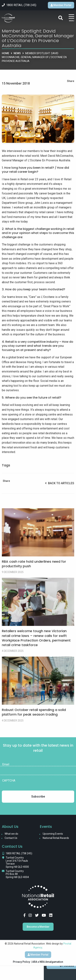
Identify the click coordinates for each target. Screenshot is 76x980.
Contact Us (11, 838)
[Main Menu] (71, 18)
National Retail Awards (56, 838)
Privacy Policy (21, 962)
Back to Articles (60, 483)
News (17, 53)
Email (6, 764)
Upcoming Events (53, 834)
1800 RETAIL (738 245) (19, 853)
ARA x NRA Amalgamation (48, 962)
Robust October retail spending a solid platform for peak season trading (34, 712)
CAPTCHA (9, 781)
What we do (11, 834)
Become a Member (38, 927)
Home (6, 53)
